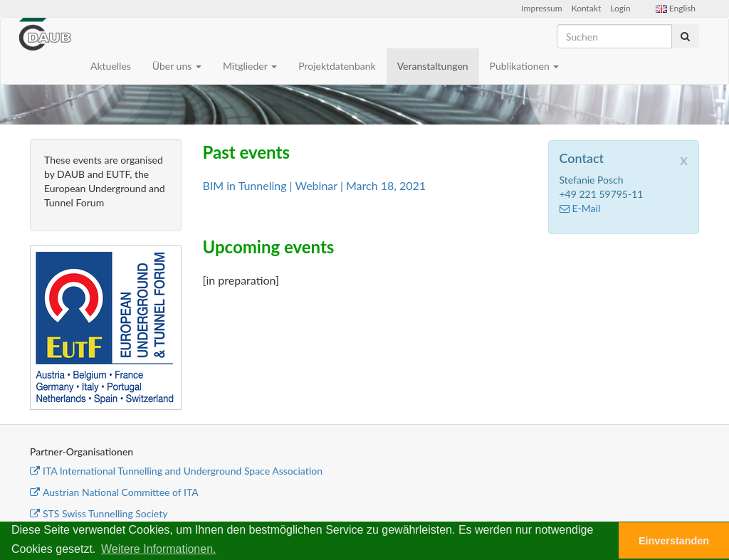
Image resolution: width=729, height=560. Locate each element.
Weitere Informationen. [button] (159, 549)
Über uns (177, 66)
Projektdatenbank (337, 66)
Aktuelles (111, 66)
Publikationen (525, 66)
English (676, 8)
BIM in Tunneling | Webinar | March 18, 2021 (315, 185)
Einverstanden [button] (674, 541)
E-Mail (580, 208)
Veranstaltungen (433, 66)
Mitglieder (250, 66)
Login (620, 8)
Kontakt (587, 8)
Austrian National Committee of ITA (114, 492)
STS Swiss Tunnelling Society (99, 513)
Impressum (541, 8)
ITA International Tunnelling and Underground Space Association (176, 471)
